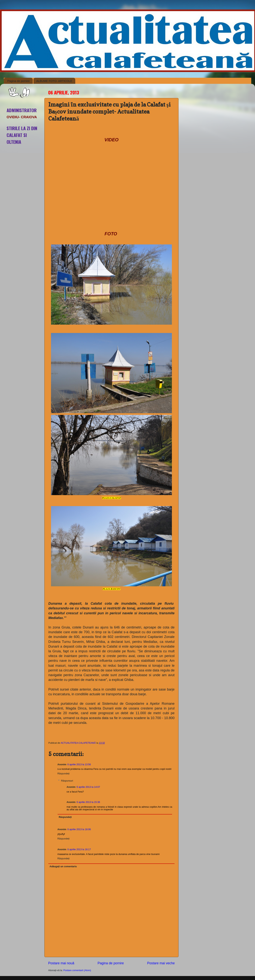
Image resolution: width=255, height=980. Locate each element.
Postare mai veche (161, 963)
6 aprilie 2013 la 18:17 (79, 849)
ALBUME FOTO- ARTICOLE (54, 81)
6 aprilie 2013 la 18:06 (79, 829)
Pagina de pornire (19, 81)
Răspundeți (63, 774)
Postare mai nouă (61, 963)
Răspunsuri (67, 781)
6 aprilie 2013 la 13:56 (79, 765)
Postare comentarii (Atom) (77, 970)
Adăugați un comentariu (63, 866)
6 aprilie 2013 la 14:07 (88, 787)
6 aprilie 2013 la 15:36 (88, 802)
